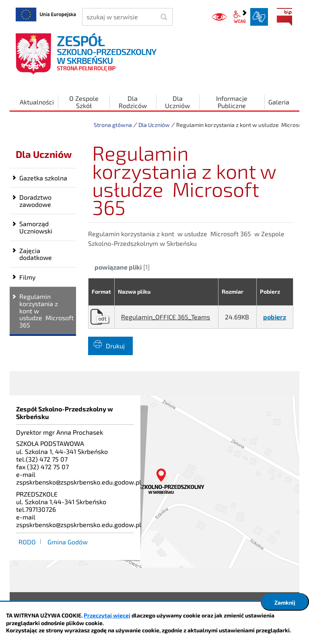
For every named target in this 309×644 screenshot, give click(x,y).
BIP (284, 17)
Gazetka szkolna (43, 178)
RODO (27, 542)
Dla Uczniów (154, 125)
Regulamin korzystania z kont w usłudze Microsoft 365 (46, 310)
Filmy (27, 277)
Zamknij (285, 602)
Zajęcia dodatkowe (36, 254)
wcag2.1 (240, 17)
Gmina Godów (68, 542)
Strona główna (113, 125)
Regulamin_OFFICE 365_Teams (166, 317)
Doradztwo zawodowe (35, 201)
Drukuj (115, 346)
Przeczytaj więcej (107, 615)
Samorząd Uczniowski (36, 227)
